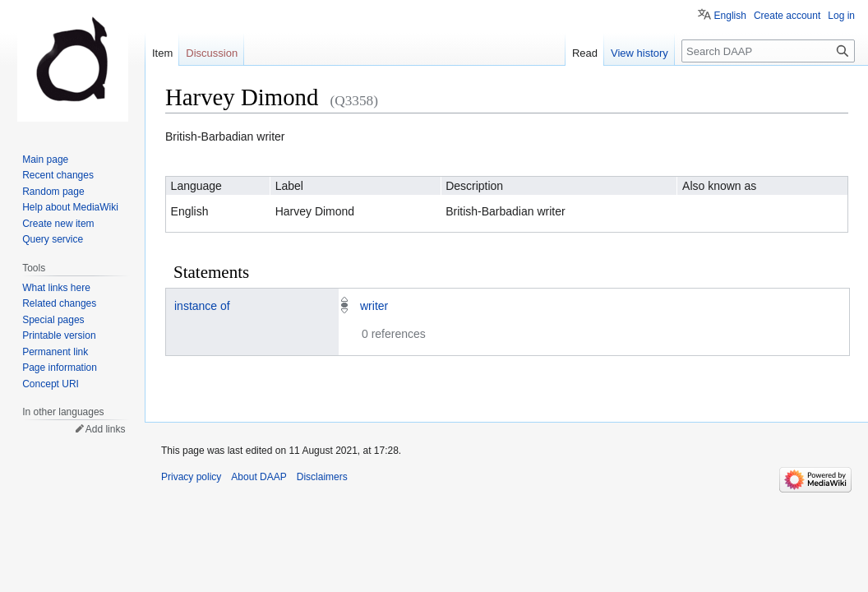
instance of (202, 306)
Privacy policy (191, 477)
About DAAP (259, 477)
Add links (106, 429)
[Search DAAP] (768, 51)
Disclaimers (322, 477)
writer (374, 306)
